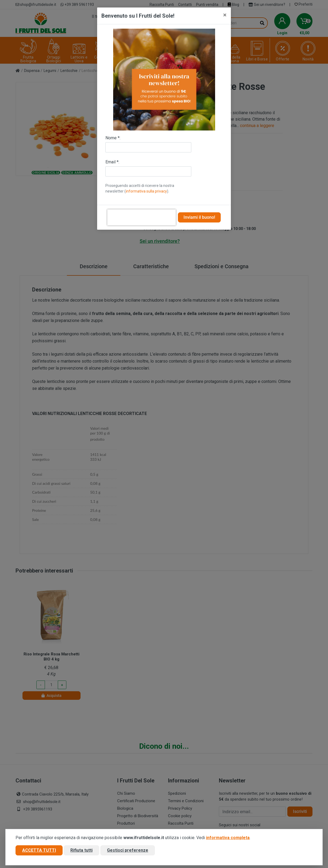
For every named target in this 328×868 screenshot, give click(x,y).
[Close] (225, 15)
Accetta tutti (39, 850)
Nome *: (113, 138)
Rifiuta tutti (81, 850)
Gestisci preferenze (128, 850)
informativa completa (228, 838)
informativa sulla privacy (146, 191)
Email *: (112, 162)
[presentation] (142, 217)
